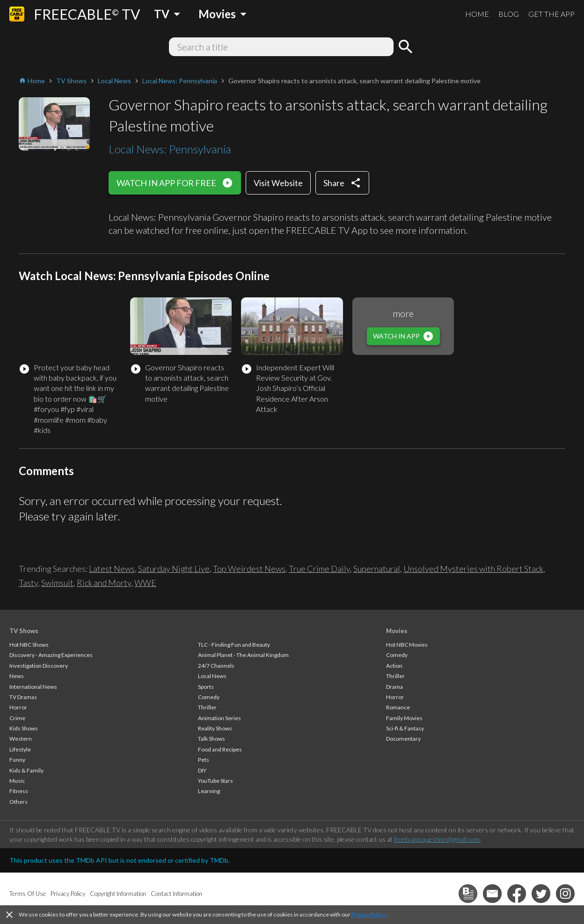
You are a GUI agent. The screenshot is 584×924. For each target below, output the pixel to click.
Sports (206, 687)
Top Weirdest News (249, 569)
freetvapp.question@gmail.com (437, 839)
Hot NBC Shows (29, 645)
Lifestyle (20, 749)
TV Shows (24, 631)
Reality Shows (215, 728)
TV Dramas (23, 697)
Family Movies (404, 718)
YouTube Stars (215, 781)
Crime (17, 718)
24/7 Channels (216, 666)
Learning (209, 791)
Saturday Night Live (174, 569)
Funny (17, 760)
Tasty (28, 583)
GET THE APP (551, 14)
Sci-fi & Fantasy (405, 728)
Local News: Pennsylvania (170, 149)
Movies (397, 631)
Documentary (403, 739)
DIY (202, 770)
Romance (398, 707)
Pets (204, 760)
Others (18, 802)
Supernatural (377, 569)
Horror (18, 707)
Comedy (209, 697)
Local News (212, 676)
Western (21, 739)
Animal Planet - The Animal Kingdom (243, 655)
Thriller (207, 707)
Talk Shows (212, 739)
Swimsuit (57, 583)
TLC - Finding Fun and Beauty (234, 645)
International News (33, 687)
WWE (145, 583)
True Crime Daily (319, 569)
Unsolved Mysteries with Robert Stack (473, 569)
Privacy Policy (369, 914)
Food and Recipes (220, 749)
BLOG (509, 14)
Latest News (112, 569)
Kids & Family (26, 770)
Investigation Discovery (39, 666)
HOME (477, 14)
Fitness (19, 791)
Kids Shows (24, 728)
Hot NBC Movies (407, 645)
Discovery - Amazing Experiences (51, 655)
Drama (394, 687)
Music (17, 781)
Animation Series (219, 718)
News (17, 676)
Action (394, 666)
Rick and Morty (104, 583)
